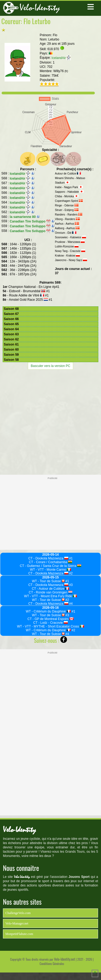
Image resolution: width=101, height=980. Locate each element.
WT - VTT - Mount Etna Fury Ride (50, 596)
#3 (71, 585)
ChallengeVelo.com (18, 913)
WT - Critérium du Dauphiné (48, 611)
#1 (71, 558)
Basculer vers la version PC (50, 366)
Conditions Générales (52, 964)
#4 (71, 604)
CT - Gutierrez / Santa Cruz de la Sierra (50, 566)
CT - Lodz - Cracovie (50, 623)
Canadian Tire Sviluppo (30, 221)
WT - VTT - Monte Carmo (50, 570)
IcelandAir (61, 58)
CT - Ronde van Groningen (50, 592)
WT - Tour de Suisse (48, 581)
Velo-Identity (40, 8)
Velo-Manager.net (17, 923)
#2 (71, 573)
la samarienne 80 (23, 217)
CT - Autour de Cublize (51, 589)
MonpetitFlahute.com (19, 934)
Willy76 (61, 71)
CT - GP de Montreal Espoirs (50, 619)
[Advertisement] (50, 422)
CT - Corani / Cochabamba (51, 562)
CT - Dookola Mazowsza (48, 558)
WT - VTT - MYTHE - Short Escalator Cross (50, 626)
